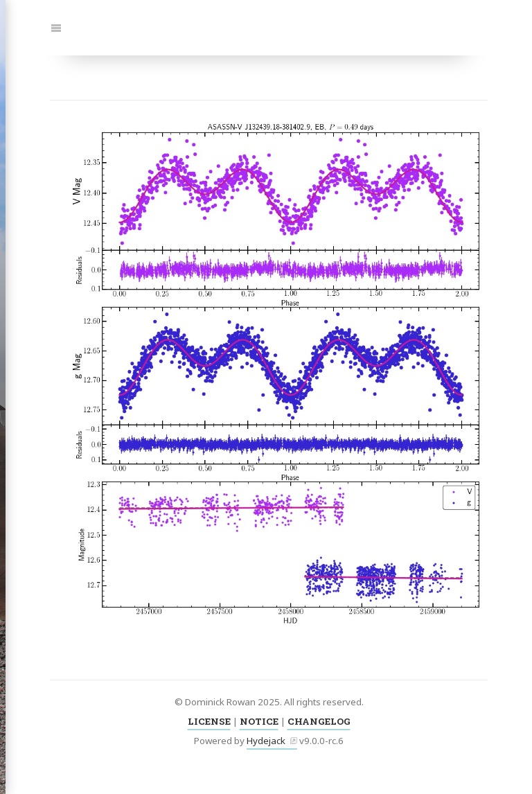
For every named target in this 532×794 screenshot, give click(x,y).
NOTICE (259, 721)
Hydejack (266, 741)
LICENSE (209, 721)
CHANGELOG (319, 721)
